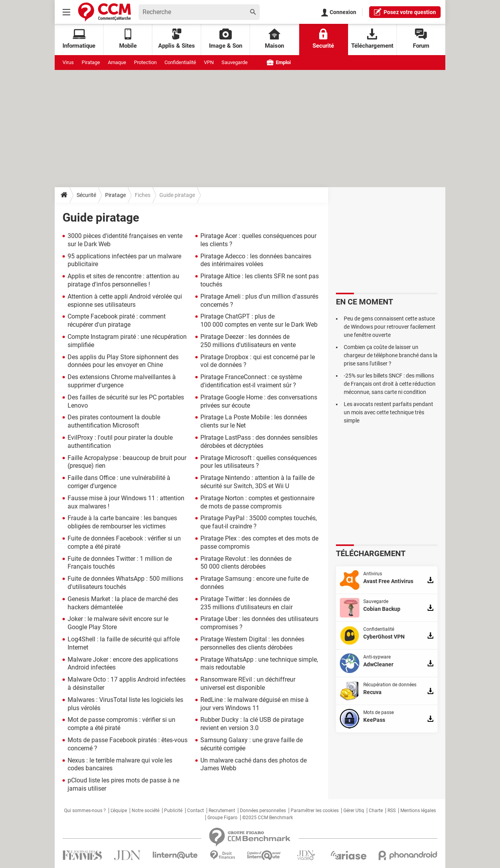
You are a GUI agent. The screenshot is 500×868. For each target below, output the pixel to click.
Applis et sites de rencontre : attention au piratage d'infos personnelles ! (123, 280)
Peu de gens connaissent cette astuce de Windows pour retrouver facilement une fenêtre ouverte (390, 327)
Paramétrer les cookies (315, 811)
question (405, 12)
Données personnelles (263, 811)
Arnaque (117, 62)
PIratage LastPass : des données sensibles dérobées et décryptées (259, 442)
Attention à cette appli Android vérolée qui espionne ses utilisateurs (125, 301)
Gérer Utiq (354, 811)
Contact (196, 811)
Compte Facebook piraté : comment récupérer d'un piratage (117, 320)
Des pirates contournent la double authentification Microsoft (114, 421)
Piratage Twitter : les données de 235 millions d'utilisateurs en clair (246, 603)
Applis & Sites (177, 39)
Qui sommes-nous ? (85, 811)
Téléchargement (372, 39)
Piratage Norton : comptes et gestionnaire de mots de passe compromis (257, 502)
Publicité (173, 811)
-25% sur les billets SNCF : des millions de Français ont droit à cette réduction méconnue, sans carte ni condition (390, 384)
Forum (421, 39)
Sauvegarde (235, 62)
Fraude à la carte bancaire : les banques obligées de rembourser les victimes (122, 522)
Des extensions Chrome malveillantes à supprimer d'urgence (122, 381)
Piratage (91, 62)
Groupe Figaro (222, 818)
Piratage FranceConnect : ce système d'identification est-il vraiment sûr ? (251, 381)
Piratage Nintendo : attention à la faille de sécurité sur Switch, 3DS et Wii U (257, 482)
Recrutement (222, 811)
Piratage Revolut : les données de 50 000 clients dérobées (246, 563)
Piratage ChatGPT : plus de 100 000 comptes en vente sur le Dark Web (259, 320)
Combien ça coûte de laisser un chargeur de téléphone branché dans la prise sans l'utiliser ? (391, 355)
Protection (145, 62)
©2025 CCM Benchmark (268, 818)
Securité (323, 39)
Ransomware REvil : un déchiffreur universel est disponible (248, 684)
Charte (376, 811)
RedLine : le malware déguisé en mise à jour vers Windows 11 (254, 704)
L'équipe (119, 811)
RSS (392, 811)
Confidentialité (180, 62)
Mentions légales (418, 811)
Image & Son (226, 39)
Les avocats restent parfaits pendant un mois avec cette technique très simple (388, 412)
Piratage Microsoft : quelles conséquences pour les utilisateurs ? (259, 462)
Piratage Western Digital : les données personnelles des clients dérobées (252, 643)
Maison (274, 39)
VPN (209, 62)
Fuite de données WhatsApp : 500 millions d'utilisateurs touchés (125, 583)
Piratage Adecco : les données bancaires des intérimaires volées (256, 260)
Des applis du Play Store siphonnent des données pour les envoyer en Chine (123, 361)
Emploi (279, 62)
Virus (68, 62)
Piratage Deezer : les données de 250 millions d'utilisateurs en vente (248, 341)
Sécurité (86, 195)
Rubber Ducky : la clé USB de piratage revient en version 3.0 (252, 724)
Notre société (146, 811)
